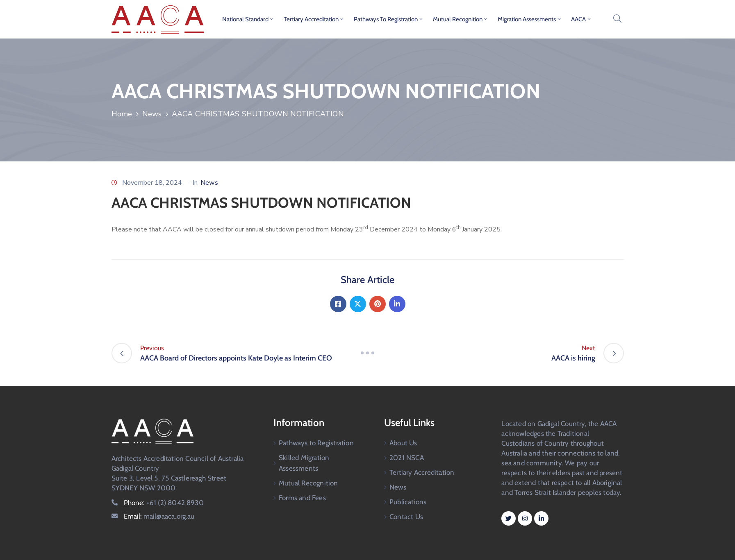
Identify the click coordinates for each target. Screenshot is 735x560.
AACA (581, 19)
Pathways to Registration (389, 19)
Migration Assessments (530, 19)
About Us (403, 443)
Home (122, 114)
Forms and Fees (302, 498)
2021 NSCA (407, 458)
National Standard (248, 19)
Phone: (164, 503)
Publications (408, 502)
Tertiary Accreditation (314, 19)
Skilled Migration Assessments (304, 463)
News (152, 114)
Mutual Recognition (461, 19)
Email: (159, 516)
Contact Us (406, 517)
